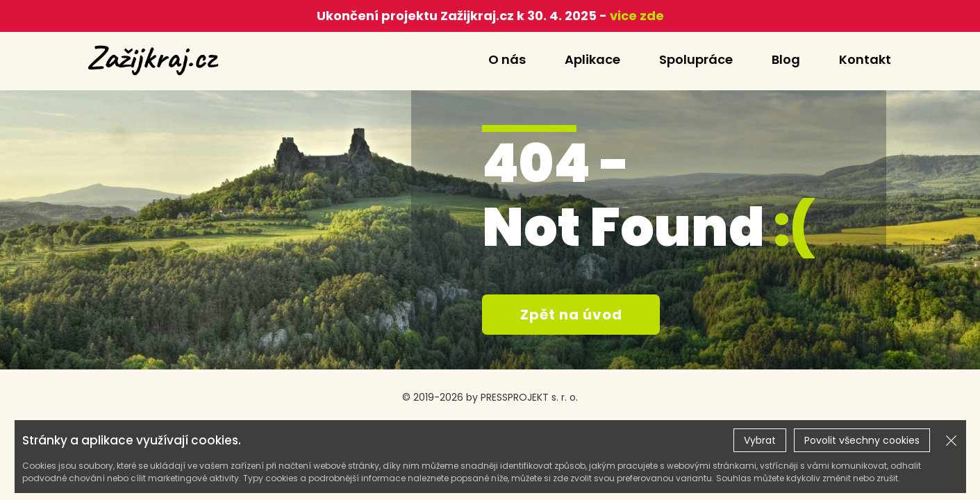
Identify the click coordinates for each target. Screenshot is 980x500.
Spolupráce (696, 59)
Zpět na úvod (571, 315)
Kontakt (865, 59)
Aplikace (592, 59)
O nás (507, 59)
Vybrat (760, 440)
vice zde (636, 16)
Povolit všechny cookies (862, 440)
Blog (786, 59)
